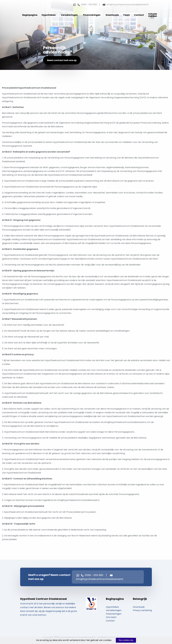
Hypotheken (49, 15)
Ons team (111, 617)
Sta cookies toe (126, 640)
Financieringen (92, 15)
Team (126, 15)
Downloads (112, 15)
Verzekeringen (69, 15)
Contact (139, 15)
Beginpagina (30, 15)
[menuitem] (30, 15)
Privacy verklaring (142, 610)
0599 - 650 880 (87, 5)
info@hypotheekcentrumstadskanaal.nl (125, 5)
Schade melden (153, 15)
